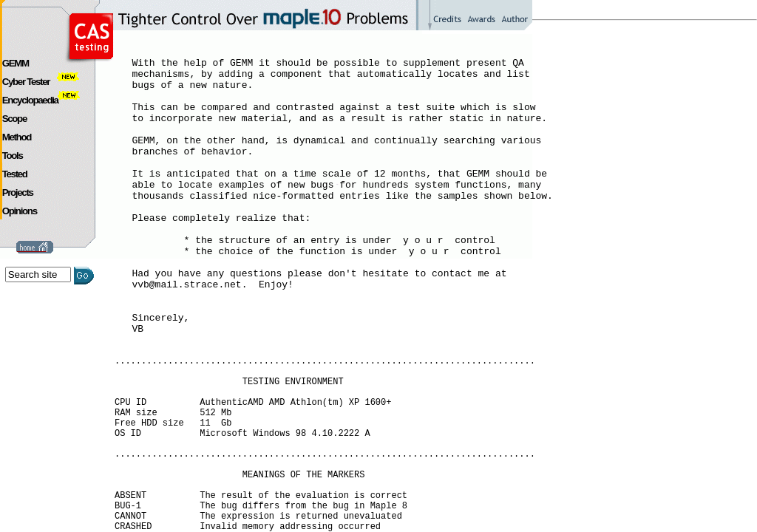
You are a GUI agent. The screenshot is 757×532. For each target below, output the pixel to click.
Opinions (20, 211)
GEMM (16, 63)
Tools (13, 156)
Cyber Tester (38, 82)
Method (17, 137)
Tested (15, 174)
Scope (14, 119)
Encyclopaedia (41, 100)
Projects (18, 192)
